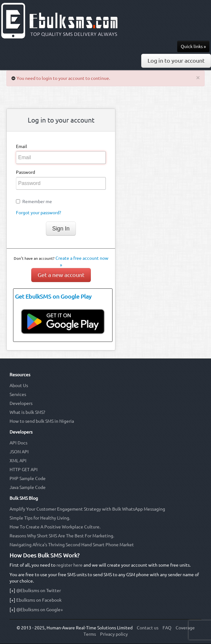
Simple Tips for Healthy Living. (40, 518)
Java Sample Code (28, 487)
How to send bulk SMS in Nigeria (42, 421)
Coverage (185, 628)
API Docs (18, 443)
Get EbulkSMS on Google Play (53, 297)
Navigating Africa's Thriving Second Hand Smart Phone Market (72, 545)
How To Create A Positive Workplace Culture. (55, 527)
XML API (18, 461)
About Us (19, 386)
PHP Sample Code (28, 478)
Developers (21, 403)
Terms (90, 634)
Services (18, 394)
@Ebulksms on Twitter (39, 591)
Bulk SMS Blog (24, 498)
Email (22, 146)
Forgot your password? (39, 213)
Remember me (37, 202)
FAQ (167, 628)
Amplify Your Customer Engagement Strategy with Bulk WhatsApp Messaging (87, 509)
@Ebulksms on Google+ (40, 610)
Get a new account (61, 275)
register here (69, 565)
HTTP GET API (24, 470)
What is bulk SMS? (27, 412)
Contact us (148, 628)
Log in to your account (176, 61)
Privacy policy (114, 634)
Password (25, 172)
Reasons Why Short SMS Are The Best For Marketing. (62, 536)
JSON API (19, 452)
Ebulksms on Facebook (39, 600)
